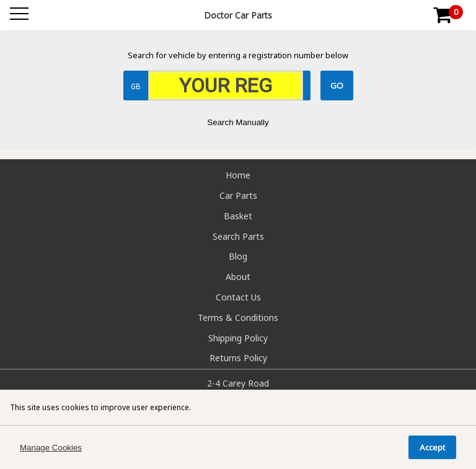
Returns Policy (238, 358)
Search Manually (238, 122)
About (238, 277)
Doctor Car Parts (238, 15)
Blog (238, 256)
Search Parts (238, 236)
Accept (432, 447)
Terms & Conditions (238, 318)
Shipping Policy (238, 338)
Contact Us (238, 297)
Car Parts (238, 195)
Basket (238, 216)
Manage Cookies (51, 448)
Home (238, 175)
